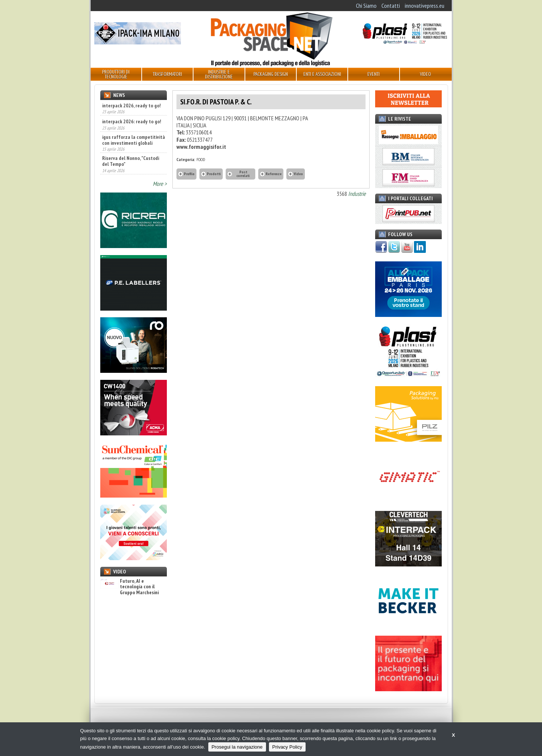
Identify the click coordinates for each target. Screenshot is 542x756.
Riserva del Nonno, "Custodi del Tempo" (131, 161)
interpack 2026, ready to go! (131, 106)
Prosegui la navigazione (237, 747)
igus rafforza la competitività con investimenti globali (134, 140)
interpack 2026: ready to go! (132, 121)
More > (160, 184)
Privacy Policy (287, 747)
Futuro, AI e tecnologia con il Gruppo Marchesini (129, 587)
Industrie (357, 194)
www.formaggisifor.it (201, 147)
